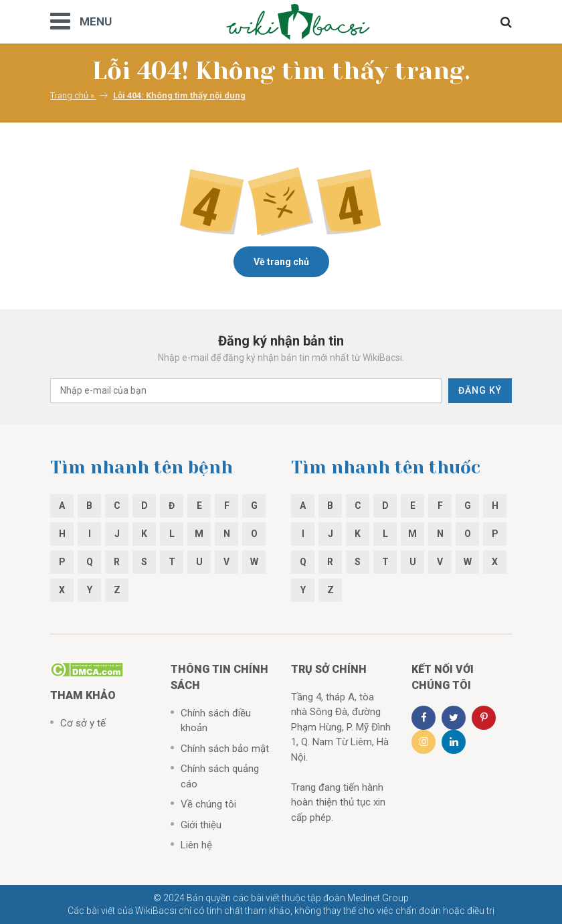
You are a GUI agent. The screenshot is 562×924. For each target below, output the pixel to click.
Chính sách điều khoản (216, 721)
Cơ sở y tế (83, 723)
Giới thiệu (201, 825)
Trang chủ (69, 95)
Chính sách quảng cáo (220, 776)
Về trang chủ (281, 262)
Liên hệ (196, 845)
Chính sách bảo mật (225, 749)
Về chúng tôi (208, 804)
